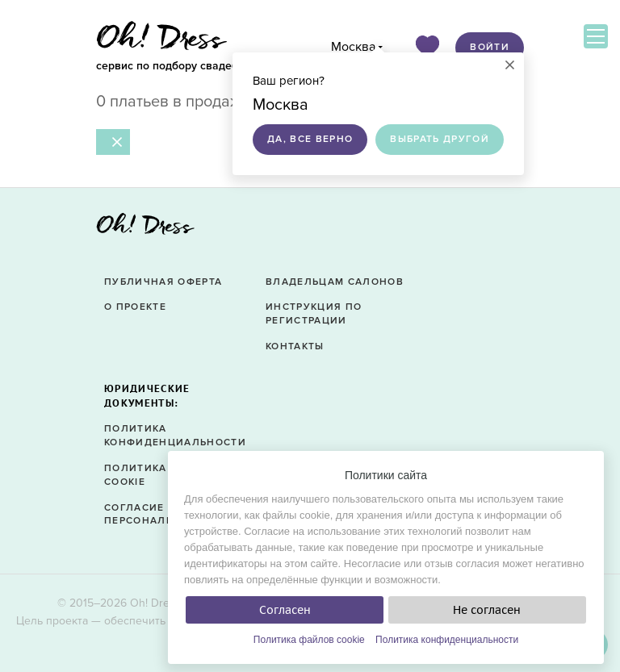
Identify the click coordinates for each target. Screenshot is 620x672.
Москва (353, 47)
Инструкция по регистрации (314, 314)
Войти (490, 47)
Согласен (285, 610)
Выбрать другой (440, 139)
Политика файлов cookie (309, 640)
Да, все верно (310, 139)
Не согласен (487, 610)
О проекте (135, 307)
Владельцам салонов (335, 282)
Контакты (295, 346)
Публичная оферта (163, 282)
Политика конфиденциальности (447, 640)
